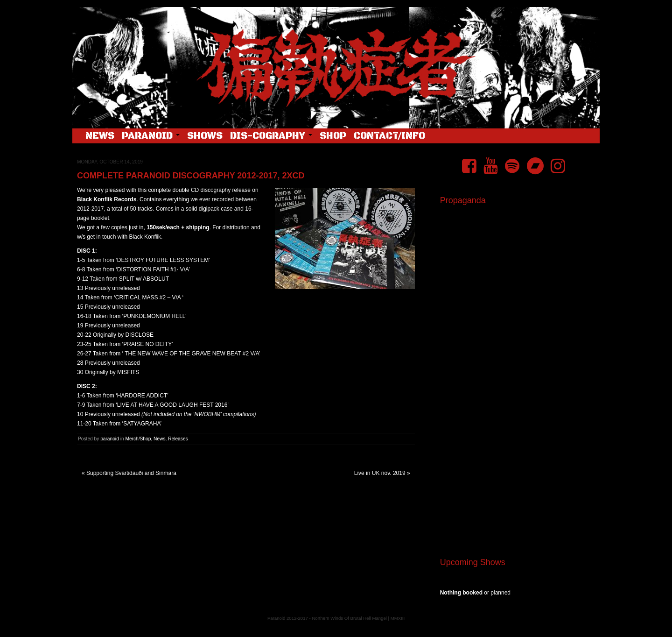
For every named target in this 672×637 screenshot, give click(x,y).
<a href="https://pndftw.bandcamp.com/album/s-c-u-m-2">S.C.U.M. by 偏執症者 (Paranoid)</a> (516, 433)
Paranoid (151, 136)
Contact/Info (389, 136)
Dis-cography (271, 136)
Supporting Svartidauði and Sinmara (131, 473)
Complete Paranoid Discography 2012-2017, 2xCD (191, 176)
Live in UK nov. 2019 (380, 473)
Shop (333, 136)
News (100, 136)
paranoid (110, 439)
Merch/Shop (138, 439)
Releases (178, 439)
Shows (205, 136)
